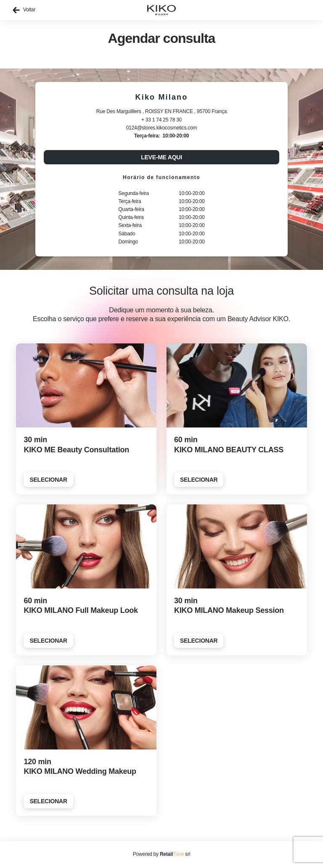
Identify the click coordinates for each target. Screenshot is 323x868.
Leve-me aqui (161, 157)
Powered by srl (161, 854)
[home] (161, 10)
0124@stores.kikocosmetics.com (162, 128)
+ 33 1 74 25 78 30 (161, 120)
